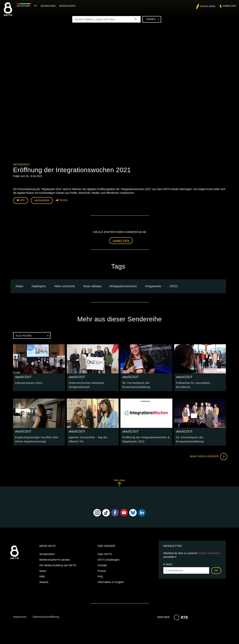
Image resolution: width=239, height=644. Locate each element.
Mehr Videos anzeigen (207, 454)
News (43, 568)
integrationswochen (124, 285)
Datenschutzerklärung (46, 614)
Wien (20, 285)
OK (216, 568)
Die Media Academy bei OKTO (58, 563)
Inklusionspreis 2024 (27, 382)
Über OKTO (105, 552)
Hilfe (42, 574)
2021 (174, 285)
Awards (44, 580)
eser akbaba (93, 285)
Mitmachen (49, 6)
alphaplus (40, 285)
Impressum (20, 614)
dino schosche (65, 285)
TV (37, 6)
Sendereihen (47, 552)
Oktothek (24, 6)
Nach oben (119, 480)
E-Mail (168, 562)
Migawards (154, 285)
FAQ (100, 574)
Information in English (111, 580)
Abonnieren (42, 200)
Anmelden (121, 240)
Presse (102, 568)
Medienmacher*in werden (55, 557)
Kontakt (102, 563)
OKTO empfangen (109, 557)
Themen (153, 19)
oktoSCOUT (21, 164)
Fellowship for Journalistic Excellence (199, 382)
